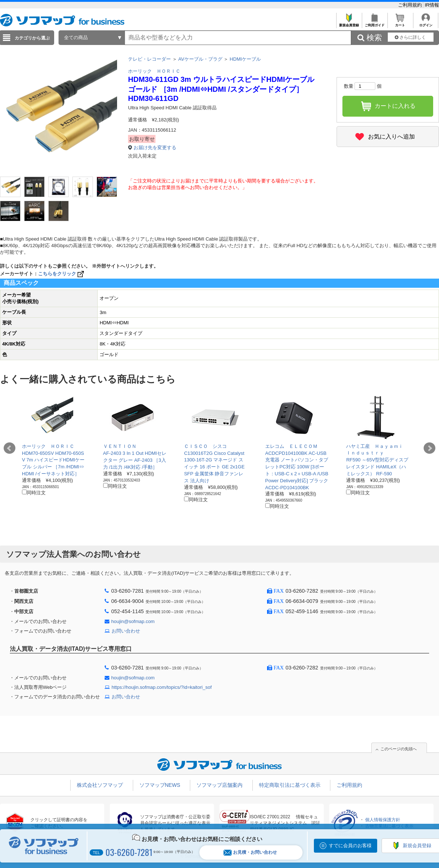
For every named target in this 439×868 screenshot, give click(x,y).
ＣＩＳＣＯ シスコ (205, 446)
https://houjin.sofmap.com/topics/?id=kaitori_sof (162, 687)
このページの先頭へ (399, 749)
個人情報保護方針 (383, 820)
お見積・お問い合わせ (250, 852)
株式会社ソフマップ (100, 785)
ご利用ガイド (374, 23)
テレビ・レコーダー (149, 59)
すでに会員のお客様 (350, 846)
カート (400, 23)
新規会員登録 (349, 23)
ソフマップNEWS (160, 785)
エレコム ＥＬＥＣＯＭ (291, 446)
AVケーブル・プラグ (200, 59)
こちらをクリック (62, 274)
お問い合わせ (126, 631)
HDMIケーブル (245, 59)
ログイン (426, 23)
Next (429, 448)
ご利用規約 (411, 5)
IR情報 (432, 5)
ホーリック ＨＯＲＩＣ (154, 71)
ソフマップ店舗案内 (219, 785)
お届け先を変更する (155, 148)
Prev (10, 448)
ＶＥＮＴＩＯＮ (120, 446)
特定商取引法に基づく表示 (290, 785)
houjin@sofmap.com (133, 621)
